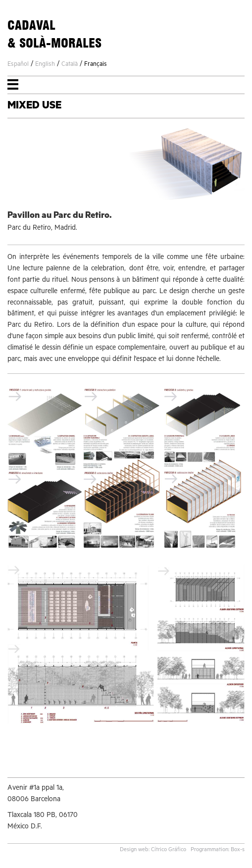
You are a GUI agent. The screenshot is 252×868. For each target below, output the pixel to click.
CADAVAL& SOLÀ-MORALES (54, 34)
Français (96, 65)
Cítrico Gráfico (169, 850)
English (45, 65)
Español (18, 65)
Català (70, 65)
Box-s (238, 850)
